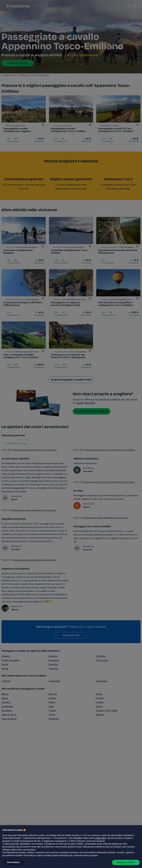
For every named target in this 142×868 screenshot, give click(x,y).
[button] (138, 830)
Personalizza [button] (13, 862)
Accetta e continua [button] (126, 862)
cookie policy (100, 838)
